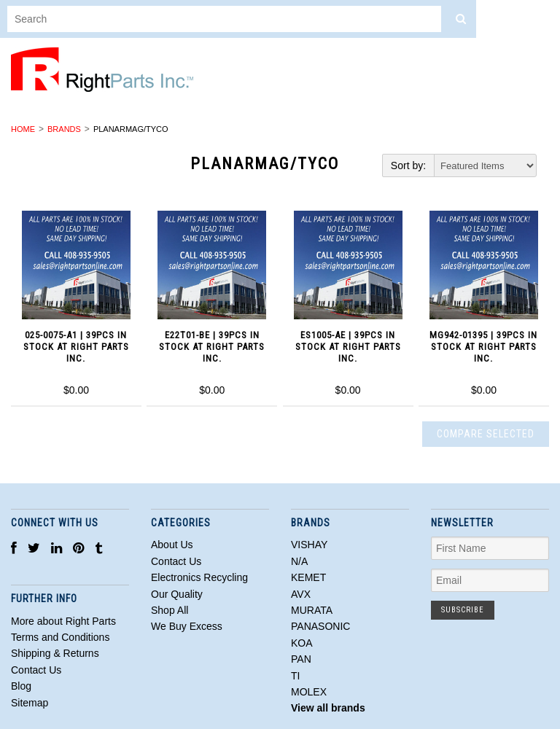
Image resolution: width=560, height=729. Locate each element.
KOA (302, 643)
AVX (301, 594)
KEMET (308, 577)
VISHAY (309, 545)
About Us (172, 545)
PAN (301, 659)
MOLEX (309, 692)
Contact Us (176, 561)
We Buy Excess (187, 626)
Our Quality (177, 594)
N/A (299, 561)
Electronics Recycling (199, 577)
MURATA (312, 610)
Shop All (170, 610)
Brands (64, 129)
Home (23, 129)
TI (295, 676)
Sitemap (30, 703)
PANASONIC (320, 626)
